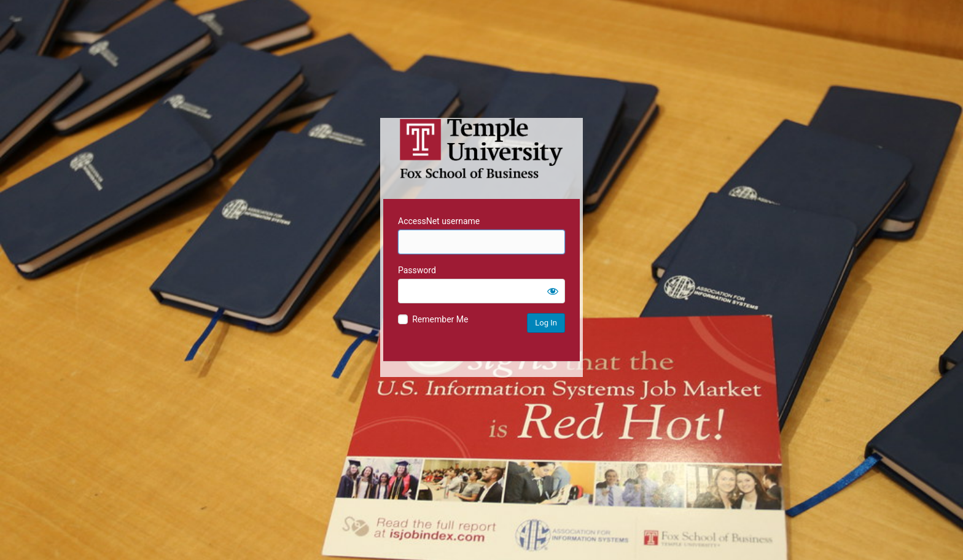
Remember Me (440, 319)
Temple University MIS (481, 149)
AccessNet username (439, 221)
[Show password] (553, 291)
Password (417, 270)
